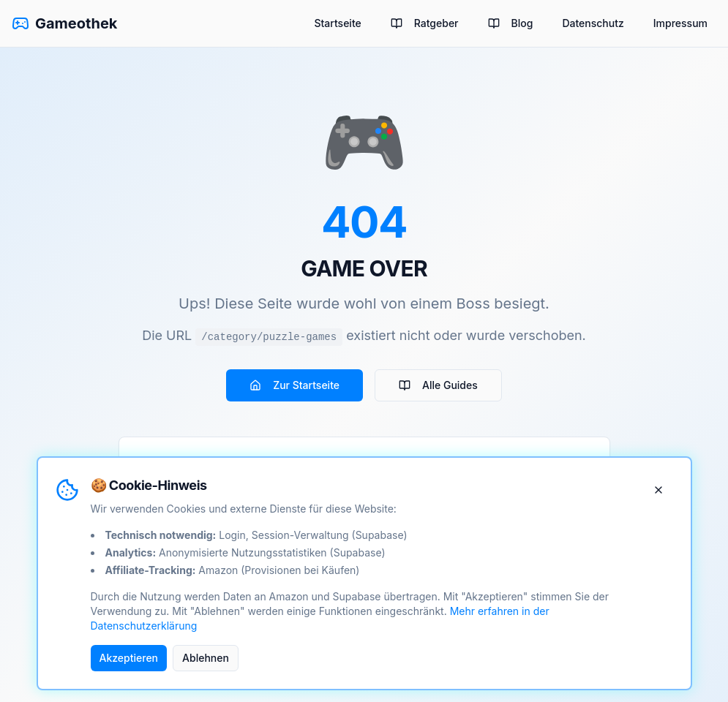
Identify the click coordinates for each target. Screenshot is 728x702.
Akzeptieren (129, 658)
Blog (511, 23)
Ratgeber (425, 23)
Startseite (337, 23)
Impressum (680, 23)
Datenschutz (593, 23)
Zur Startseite (294, 385)
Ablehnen (206, 658)
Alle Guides (438, 385)
